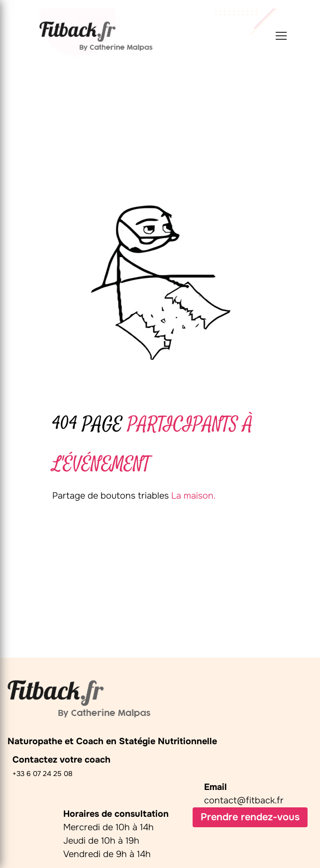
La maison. (193, 496)
